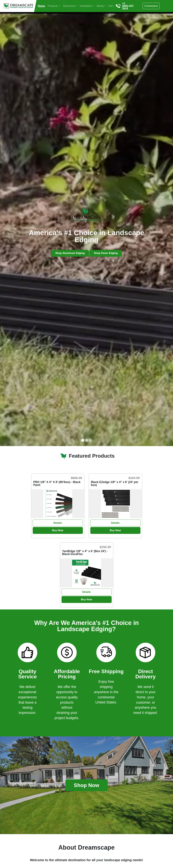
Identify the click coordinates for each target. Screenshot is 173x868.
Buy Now (58, 530)
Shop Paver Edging (106, 253)
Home (41, 6)
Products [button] (53, 6)
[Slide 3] (90, 440)
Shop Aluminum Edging (70, 253)
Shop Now (86, 785)
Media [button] (100, 6)
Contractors (151, 6)
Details (58, 523)
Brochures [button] (69, 6)
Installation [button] (86, 6)
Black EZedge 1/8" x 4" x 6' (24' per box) (115, 484)
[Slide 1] (83, 440)
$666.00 (76, 478)
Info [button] (110, 6)
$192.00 (105, 547)
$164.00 (134, 478)
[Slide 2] (87, 440)
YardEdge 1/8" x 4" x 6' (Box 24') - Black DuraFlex (85, 553)
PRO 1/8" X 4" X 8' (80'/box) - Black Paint (57, 484)
